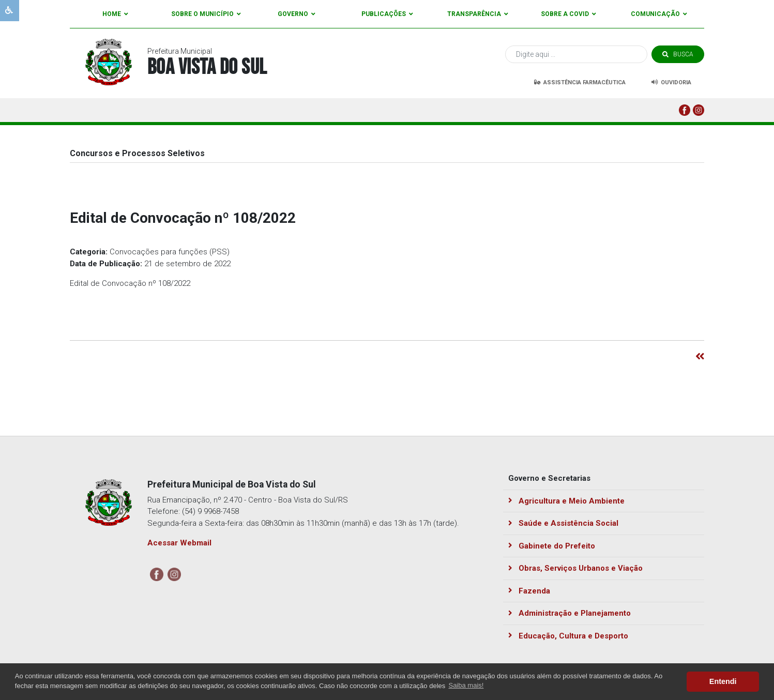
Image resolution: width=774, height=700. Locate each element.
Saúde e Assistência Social (563, 523)
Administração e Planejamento (570, 613)
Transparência (478, 14)
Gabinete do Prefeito (552, 546)
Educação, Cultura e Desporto (568, 636)
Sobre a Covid (568, 14)
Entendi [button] (723, 681)
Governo (297, 14)
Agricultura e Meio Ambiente (566, 501)
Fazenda (529, 591)
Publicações (387, 14)
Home (115, 14)
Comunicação (659, 14)
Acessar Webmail (179, 543)
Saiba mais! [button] (466, 685)
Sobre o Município (206, 14)
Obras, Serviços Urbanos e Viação (575, 568)
